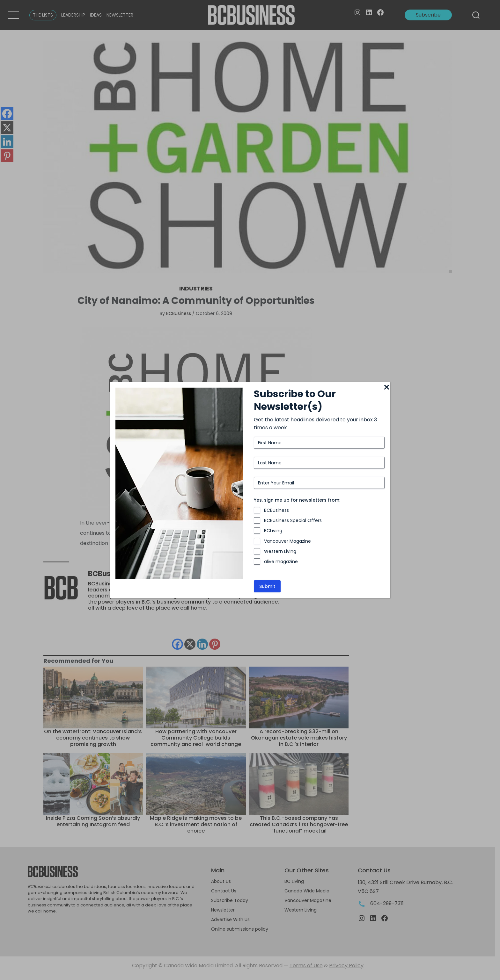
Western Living (280, 551)
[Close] (386, 388)
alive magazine (281, 562)
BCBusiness (276, 510)
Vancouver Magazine (287, 541)
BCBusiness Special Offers (293, 520)
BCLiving (273, 531)
